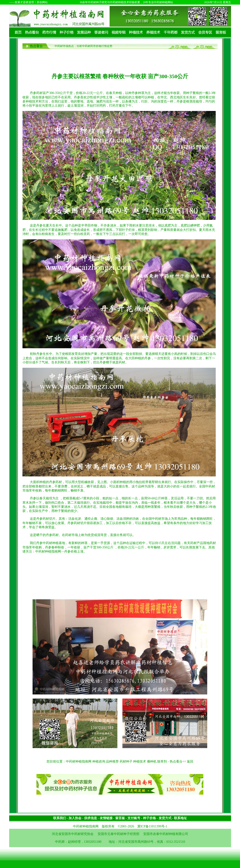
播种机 (152, 762)
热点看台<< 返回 (181, 762)
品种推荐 (112, 762)
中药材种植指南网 (79, 762)
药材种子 (126, 762)
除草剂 (162, 762)
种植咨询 (99, 762)
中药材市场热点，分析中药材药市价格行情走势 (83, 46)
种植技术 (140, 762)
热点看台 (36, 46)
